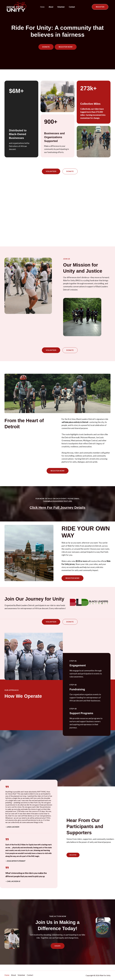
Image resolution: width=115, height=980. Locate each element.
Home (43, 7)
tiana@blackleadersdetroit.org (57, 501)
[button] (100, 7)
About (51, 7)
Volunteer (61, 7)
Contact (71, 7)
